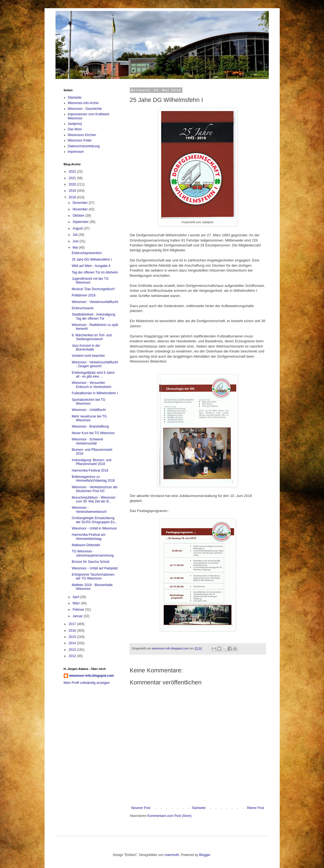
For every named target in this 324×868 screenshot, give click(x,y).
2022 (73, 172)
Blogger (205, 855)
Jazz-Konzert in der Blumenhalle (86, 348)
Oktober (79, 216)
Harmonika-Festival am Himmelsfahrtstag (88, 537)
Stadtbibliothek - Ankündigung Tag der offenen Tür (93, 316)
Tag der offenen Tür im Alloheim (95, 272)
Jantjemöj (75, 124)
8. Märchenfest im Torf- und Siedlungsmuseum (92, 337)
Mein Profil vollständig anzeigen (87, 683)
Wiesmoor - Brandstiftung (90, 426)
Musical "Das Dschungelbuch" (94, 289)
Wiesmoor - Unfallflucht (89, 410)
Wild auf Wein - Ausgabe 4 (91, 266)
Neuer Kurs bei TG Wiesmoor (93, 433)
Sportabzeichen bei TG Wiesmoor (88, 402)
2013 (73, 650)
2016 (73, 631)
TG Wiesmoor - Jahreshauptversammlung (93, 553)
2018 (73, 197)
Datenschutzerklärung (84, 146)
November (81, 209)
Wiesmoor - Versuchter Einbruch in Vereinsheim (91, 385)
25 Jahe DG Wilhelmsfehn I (92, 260)
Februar (79, 610)
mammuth (172, 855)
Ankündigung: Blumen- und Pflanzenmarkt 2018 (91, 462)
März (77, 603)
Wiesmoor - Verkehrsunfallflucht (95, 302)
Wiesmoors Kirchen (82, 135)
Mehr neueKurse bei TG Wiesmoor (89, 418)
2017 (73, 624)
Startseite (199, 808)
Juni (76, 241)
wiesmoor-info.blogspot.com (92, 676)
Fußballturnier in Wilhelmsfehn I (95, 393)
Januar (78, 616)
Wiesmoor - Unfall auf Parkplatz (95, 568)
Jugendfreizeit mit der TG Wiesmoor (90, 281)
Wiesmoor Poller (80, 140)
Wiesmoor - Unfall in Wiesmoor (94, 528)
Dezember (81, 203)
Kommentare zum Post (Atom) (169, 816)
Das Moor (75, 129)
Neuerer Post (141, 808)
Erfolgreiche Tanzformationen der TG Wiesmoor (93, 576)
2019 (73, 191)
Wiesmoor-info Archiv (83, 103)
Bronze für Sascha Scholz (91, 562)
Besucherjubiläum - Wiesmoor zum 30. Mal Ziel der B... (94, 499)
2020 (73, 184)
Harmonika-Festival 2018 (90, 470)
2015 (73, 637)
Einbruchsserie (82, 308)
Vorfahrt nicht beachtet (88, 356)
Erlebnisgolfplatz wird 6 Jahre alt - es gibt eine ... (93, 375)
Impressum (76, 152)
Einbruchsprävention (87, 253)
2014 (73, 643)
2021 (73, 178)
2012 (73, 656)
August (78, 228)
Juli (75, 235)
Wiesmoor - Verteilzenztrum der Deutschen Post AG (95, 489)
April (76, 597)
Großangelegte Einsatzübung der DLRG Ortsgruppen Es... (94, 520)
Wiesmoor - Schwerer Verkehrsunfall (87, 441)
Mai (76, 248)
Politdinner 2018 (84, 295)
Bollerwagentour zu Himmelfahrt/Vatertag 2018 (93, 479)
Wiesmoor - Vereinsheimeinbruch (89, 510)
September (81, 222)
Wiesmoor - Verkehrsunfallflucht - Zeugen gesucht (95, 364)
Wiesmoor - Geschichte (85, 109)
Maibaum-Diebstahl (86, 545)
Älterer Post (256, 808)
